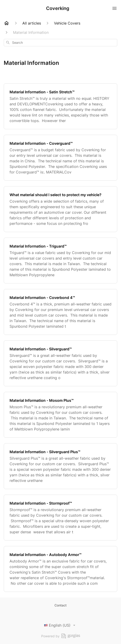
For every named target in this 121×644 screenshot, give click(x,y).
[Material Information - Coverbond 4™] (60, 312)
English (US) (60, 625)
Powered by (61, 636)
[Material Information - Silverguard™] (60, 363)
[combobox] (60, 43)
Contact (60, 605)
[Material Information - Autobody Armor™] (60, 569)
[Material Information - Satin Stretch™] (60, 106)
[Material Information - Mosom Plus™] (60, 415)
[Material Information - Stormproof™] (60, 518)
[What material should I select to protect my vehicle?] (60, 209)
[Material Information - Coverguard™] (60, 158)
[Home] (7, 23)
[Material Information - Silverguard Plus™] (60, 466)
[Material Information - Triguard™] (60, 261)
